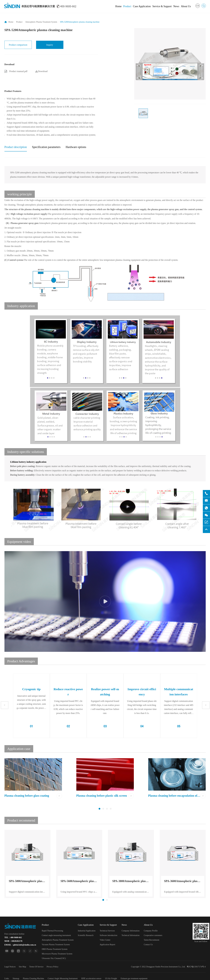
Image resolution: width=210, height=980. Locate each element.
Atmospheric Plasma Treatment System (41, 22)
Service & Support (162, 6)
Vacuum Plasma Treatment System (56, 945)
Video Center (105, 940)
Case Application (142, 6)
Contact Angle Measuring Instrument (63, 978)
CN (198, 6)
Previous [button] (4, 705)
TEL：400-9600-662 (13, 938)
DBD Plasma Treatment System (55, 949)
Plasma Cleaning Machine (33, 978)
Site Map (22, 967)
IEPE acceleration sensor (91, 978)
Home (118, 6)
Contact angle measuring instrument (56, 935)
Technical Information (131, 935)
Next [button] (206, 705)
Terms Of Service (36, 967)
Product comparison (18, 45)
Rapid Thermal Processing (52, 931)
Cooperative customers (153, 935)
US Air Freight (111, 978)
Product (127, 6)
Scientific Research (86, 935)
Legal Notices (10, 967)
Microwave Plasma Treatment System (57, 954)
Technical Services (107, 931)
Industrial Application (87, 931)
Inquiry (50, 45)
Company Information (131, 931)
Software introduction (109, 935)
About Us (186, 6)
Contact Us (148, 945)
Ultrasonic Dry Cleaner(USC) (54, 958)
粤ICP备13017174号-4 (196, 967)
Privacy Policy (52, 967)
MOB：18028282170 (13, 941)
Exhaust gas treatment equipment (134, 978)
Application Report (108, 945)
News (176, 6)
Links (7, 978)
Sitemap (16, 978)
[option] (170, 64)
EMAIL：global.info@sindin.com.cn (20, 945)
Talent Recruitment (151, 940)
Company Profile (151, 931)
